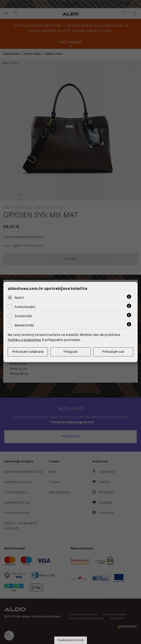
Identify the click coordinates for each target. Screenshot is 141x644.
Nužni (19, 298)
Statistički (23, 316)
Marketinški (24, 326)
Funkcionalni (25, 307)
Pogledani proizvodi (71, 640)
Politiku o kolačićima (24, 340)
